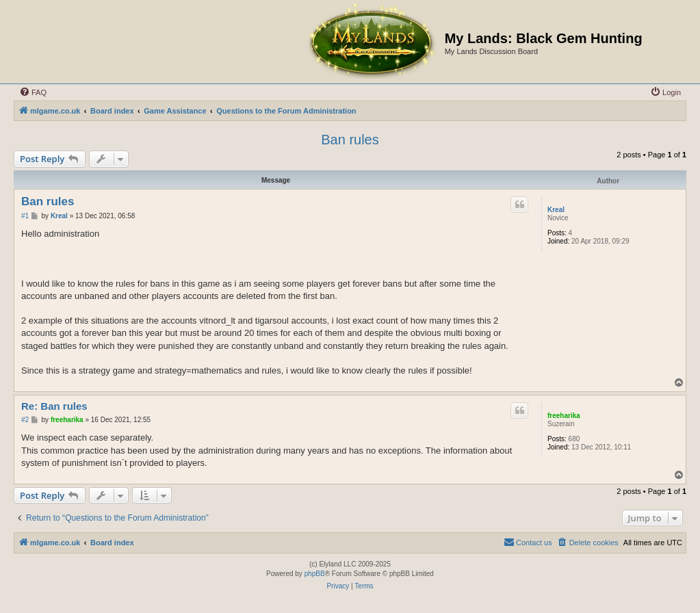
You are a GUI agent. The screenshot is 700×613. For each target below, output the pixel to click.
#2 (25, 420)
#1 (25, 216)
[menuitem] (33, 92)
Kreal (556, 210)
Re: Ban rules (54, 406)
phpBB (315, 574)
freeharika (564, 416)
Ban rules (350, 140)
